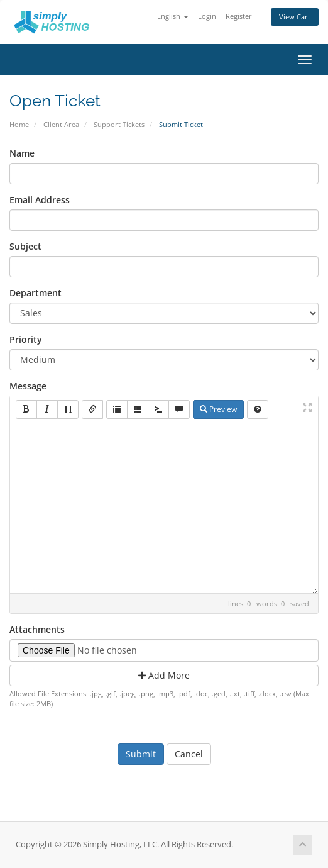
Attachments (37, 629)
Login (207, 16)
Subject (25, 246)
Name (22, 153)
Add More (164, 675)
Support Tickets (119, 124)
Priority (26, 339)
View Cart (295, 17)
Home (19, 124)
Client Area (61, 124)
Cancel (189, 754)
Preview (218, 409)
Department (36, 293)
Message (28, 386)
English (173, 16)
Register (239, 16)
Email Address (40, 200)
